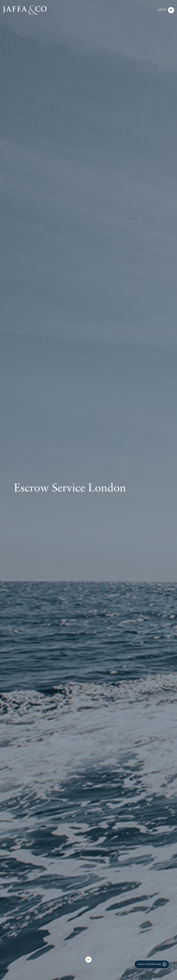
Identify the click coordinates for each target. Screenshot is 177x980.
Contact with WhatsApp (152, 964)
